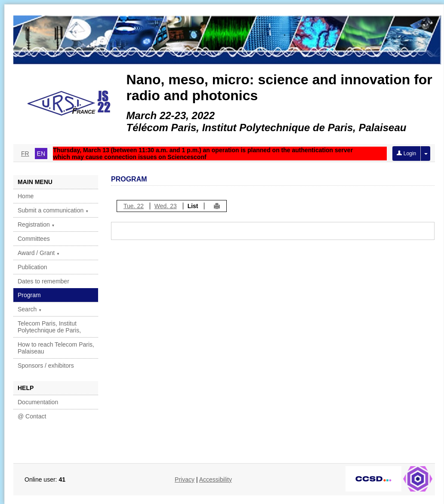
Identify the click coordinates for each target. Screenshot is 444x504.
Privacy (185, 479)
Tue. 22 (134, 206)
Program (29, 295)
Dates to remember (43, 281)
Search (30, 309)
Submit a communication (53, 210)
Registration (36, 224)
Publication (32, 267)
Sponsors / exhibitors (46, 366)
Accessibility (216, 479)
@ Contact (32, 416)
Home (26, 196)
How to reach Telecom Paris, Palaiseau (56, 348)
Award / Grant (39, 253)
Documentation (38, 402)
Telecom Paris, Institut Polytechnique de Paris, (49, 327)
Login (406, 154)
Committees (34, 239)
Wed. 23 (166, 206)
